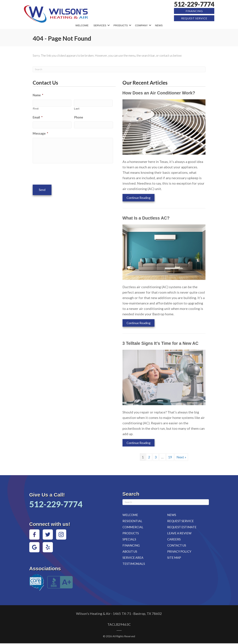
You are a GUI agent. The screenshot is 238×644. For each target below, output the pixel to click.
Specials (129, 539)
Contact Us (177, 545)
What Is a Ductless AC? (146, 217)
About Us (130, 551)
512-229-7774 (194, 4)
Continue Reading (138, 197)
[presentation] (58, 173)
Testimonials (134, 563)
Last (77, 108)
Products (121, 25)
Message (40, 132)
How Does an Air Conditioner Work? (159, 92)
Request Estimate (182, 527)
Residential (132, 520)
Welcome (82, 25)
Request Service (194, 18)
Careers (174, 539)
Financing (194, 11)
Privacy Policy (179, 551)
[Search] (119, 69)
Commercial (133, 527)
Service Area (133, 557)
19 (170, 457)
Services (100, 25)
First (36, 108)
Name (38, 95)
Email (38, 116)
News (159, 25)
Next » (181, 457)
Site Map (174, 557)
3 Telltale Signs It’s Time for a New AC (161, 343)
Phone (79, 116)
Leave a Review (179, 533)
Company (141, 25)
